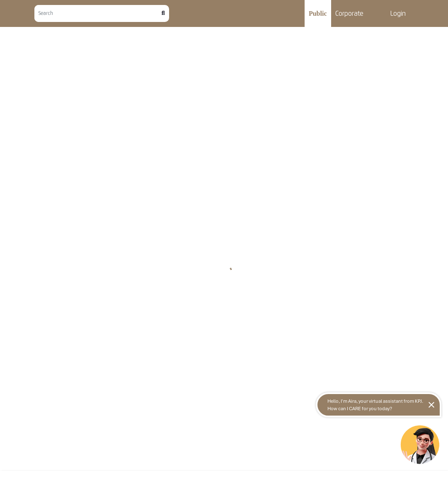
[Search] (98, 13)
